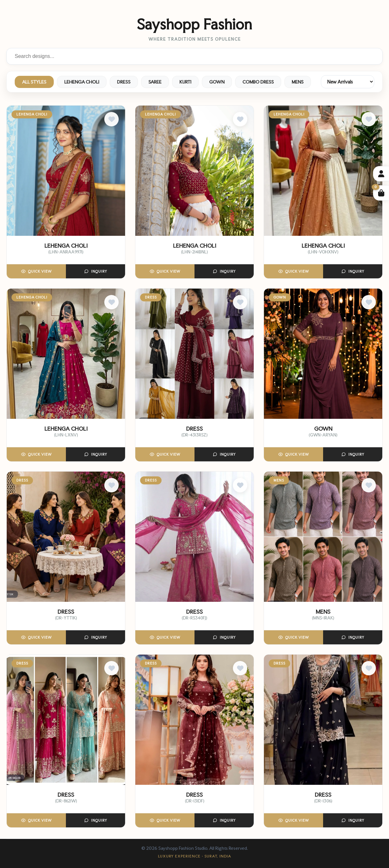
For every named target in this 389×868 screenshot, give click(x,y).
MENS (298, 82)
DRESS (124, 82)
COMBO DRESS (258, 82)
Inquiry (96, 271)
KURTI (185, 82)
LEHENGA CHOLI (82, 82)
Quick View (36, 271)
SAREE (155, 82)
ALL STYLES (34, 82)
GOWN (217, 82)
